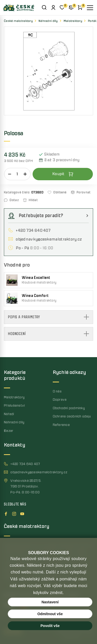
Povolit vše (50, 626)
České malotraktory (18, 21)
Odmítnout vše (50, 614)
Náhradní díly (48, 21)
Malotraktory (73, 21)
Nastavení (50, 602)
